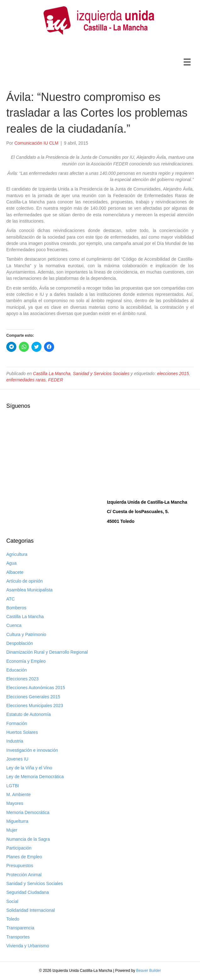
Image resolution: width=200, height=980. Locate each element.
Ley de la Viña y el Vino (29, 768)
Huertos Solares (22, 732)
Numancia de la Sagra (28, 839)
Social (12, 901)
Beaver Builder (149, 971)
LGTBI (13, 786)
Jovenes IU (17, 759)
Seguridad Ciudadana (28, 892)
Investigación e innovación (32, 750)
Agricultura (17, 554)
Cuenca (14, 625)
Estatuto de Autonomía (29, 714)
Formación (17, 723)
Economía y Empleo (26, 661)
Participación (19, 848)
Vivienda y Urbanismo (28, 946)
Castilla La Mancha (52, 374)
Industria (15, 741)
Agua (11, 563)
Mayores (15, 803)
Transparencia (20, 928)
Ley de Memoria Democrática (35, 777)
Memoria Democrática (28, 812)
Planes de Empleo (24, 857)
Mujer (12, 830)
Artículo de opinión (25, 581)
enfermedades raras (26, 380)
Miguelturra (17, 821)
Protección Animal (24, 875)
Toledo (13, 919)
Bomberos (16, 608)
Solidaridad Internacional (31, 910)
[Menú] (187, 62)
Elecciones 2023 (22, 679)
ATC (11, 599)
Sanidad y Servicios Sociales (101, 374)
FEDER (56, 380)
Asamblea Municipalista (29, 590)
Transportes (18, 937)
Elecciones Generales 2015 (33, 697)
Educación (17, 670)
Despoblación (20, 643)
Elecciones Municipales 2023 (35, 706)
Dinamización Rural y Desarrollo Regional (47, 652)
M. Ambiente (19, 795)
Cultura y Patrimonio (26, 634)
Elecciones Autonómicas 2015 (36, 688)
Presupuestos (20, 866)
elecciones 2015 (173, 374)
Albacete (15, 572)
